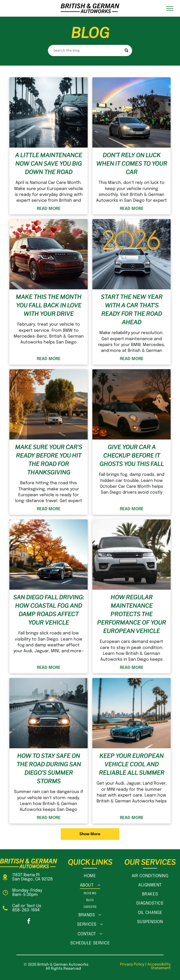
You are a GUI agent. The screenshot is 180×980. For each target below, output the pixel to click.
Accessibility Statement (159, 966)
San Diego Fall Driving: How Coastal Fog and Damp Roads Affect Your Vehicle (49, 610)
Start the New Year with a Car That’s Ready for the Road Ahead (132, 310)
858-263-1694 (26, 910)
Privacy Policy (132, 964)
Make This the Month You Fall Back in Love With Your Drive (49, 305)
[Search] (90, 50)
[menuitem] (90, 876)
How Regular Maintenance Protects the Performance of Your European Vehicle (131, 614)
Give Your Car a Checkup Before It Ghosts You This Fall (132, 456)
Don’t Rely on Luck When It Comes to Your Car (132, 164)
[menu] (170, 8)
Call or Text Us (27, 906)
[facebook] (29, 922)
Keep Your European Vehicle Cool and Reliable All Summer (132, 764)
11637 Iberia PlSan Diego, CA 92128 (32, 877)
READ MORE (49, 209)
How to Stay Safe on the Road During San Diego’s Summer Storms (49, 769)
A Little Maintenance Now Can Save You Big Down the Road (49, 164)
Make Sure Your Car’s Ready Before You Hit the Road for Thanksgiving (49, 460)
